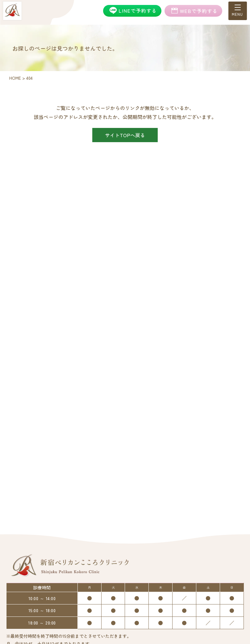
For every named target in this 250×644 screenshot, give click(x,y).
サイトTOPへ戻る (125, 135)
